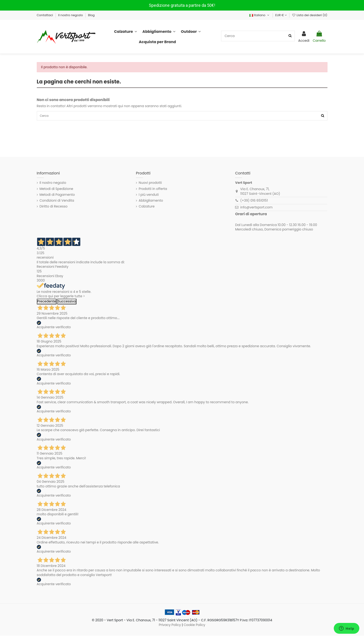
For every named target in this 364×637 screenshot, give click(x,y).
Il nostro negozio (71, 15)
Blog (91, 15)
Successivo (67, 302)
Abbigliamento (151, 202)
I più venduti (149, 196)
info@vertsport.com (256, 209)
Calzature (147, 208)
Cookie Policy (194, 626)
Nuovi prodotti (150, 184)
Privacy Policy (170, 626)
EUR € (281, 15)
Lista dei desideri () (310, 15)
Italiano (260, 15)
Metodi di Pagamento (57, 196)
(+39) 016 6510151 (254, 202)
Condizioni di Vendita (57, 202)
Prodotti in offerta (153, 190)
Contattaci (45, 15)
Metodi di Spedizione (56, 190)
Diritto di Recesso (54, 208)
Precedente (47, 302)
